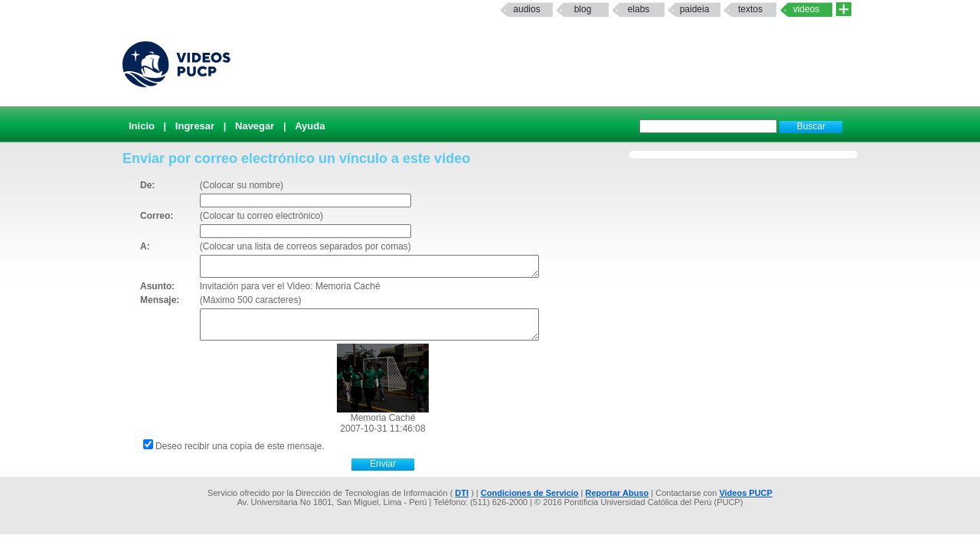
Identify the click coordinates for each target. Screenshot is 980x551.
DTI (462, 493)
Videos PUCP (746, 493)
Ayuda (310, 126)
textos (750, 9)
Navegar (255, 126)
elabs (639, 9)
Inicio (142, 126)
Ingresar (195, 126)
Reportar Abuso (617, 493)
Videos (807, 9)
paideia (695, 9)
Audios (526, 9)
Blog (583, 9)
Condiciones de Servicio (530, 493)
